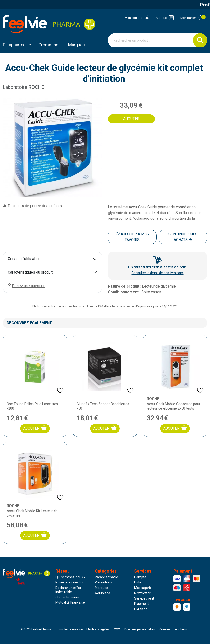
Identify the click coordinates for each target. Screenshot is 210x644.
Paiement (142, 604)
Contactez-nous (68, 597)
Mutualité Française (70, 602)
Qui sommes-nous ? (70, 577)
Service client (144, 598)
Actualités (102, 593)
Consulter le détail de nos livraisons (158, 273)
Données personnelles (140, 629)
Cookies (165, 629)
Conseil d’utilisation (24, 259)
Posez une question (27, 286)
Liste (138, 582)
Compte (140, 577)
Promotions (104, 582)
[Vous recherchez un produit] (151, 40)
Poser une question (70, 582)
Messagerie (143, 588)
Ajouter (35, 428)
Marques (77, 45)
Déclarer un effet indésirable (68, 590)
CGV (117, 629)
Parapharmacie (17, 45)
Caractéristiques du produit (30, 272)
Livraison (141, 609)
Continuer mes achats (183, 237)
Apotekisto (182, 629)
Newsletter (142, 593)
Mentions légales (98, 629)
